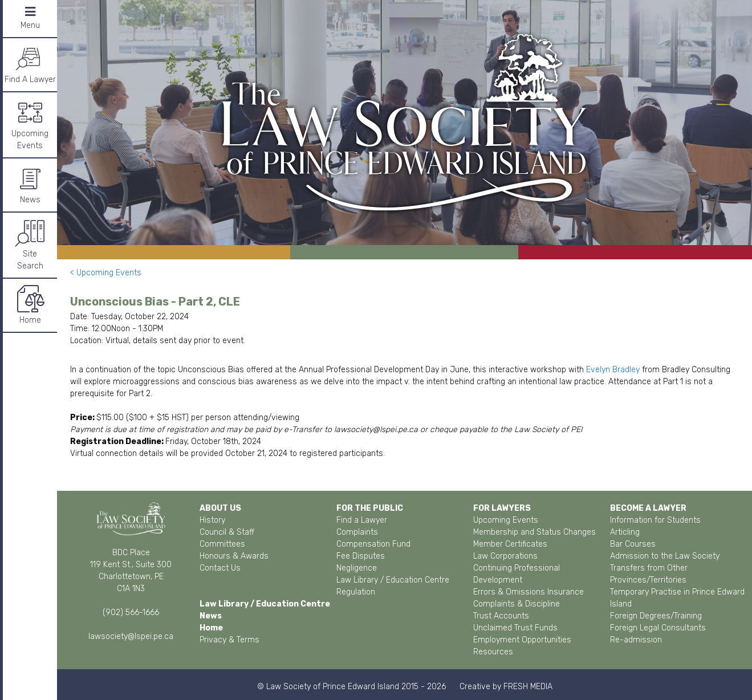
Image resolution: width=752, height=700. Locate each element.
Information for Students (655, 520)
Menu (30, 18)
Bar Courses (633, 544)
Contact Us (220, 568)
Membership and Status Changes (534, 532)
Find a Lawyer (362, 520)
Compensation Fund (373, 544)
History (212, 520)
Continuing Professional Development (517, 574)
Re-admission (636, 640)
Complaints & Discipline (517, 604)
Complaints (357, 532)
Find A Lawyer (30, 64)
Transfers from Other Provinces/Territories (649, 574)
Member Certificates (510, 544)
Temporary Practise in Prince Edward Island (677, 598)
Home (30, 305)
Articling (625, 532)
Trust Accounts (501, 616)
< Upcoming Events (106, 273)
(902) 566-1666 (131, 612)
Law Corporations (505, 556)
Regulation (356, 592)
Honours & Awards (234, 556)
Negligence (357, 568)
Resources (493, 652)
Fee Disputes (361, 556)
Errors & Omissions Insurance (529, 592)
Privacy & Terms (229, 640)
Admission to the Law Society (665, 556)
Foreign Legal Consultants (658, 628)
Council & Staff (227, 532)
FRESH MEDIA (528, 687)
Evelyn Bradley (613, 370)
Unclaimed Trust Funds (515, 628)
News (30, 184)
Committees (222, 544)
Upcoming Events (30, 124)
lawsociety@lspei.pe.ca (131, 636)
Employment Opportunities (522, 640)
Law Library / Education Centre (393, 580)
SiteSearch (30, 245)
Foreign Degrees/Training (656, 616)
